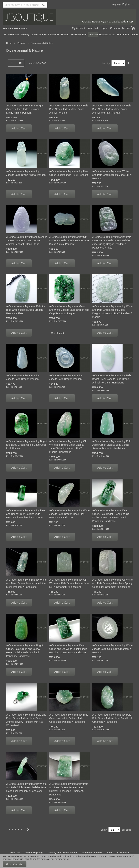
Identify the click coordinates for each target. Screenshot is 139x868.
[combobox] (25, 5)
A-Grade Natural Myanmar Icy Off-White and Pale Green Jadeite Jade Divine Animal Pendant (69, 240)
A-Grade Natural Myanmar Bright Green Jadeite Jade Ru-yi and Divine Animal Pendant (25, 109)
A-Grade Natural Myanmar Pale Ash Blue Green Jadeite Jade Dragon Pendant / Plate (26, 310)
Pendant (22, 43)
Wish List (93, 28)
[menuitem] (5, 35)
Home (9, 43)
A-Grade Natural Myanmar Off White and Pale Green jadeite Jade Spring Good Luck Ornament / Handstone (112, 583)
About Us (15, 853)
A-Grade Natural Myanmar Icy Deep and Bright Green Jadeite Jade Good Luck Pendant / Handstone (26, 514)
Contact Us (123, 853)
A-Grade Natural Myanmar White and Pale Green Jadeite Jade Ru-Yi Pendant (112, 175)
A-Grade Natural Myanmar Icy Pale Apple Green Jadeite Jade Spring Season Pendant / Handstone (112, 445)
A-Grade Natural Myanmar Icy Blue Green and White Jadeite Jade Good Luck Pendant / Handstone (69, 718)
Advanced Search (92, 853)
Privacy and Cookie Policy (62, 853)
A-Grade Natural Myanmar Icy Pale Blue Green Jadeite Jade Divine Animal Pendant (69, 109)
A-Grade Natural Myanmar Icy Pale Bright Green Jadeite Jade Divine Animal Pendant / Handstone (112, 379)
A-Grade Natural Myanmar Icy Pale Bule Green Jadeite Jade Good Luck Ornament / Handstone (112, 718)
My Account (78, 28)
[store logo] (69, 17)
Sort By (106, 63)
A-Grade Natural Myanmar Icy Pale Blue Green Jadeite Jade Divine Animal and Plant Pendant (112, 109)
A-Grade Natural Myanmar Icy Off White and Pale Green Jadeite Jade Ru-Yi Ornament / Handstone (69, 583)
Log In (104, 28)
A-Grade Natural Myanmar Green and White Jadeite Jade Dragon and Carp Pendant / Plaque (69, 310)
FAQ (109, 853)
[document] (69, 861)
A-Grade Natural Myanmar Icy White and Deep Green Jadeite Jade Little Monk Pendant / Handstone (26, 583)
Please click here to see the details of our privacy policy (40, 859)
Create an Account (120, 28)
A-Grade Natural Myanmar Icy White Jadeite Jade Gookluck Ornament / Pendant (112, 649)
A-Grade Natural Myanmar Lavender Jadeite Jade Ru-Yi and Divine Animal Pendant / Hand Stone (26, 240)
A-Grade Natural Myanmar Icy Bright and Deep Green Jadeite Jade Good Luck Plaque (26, 445)
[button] (128, 5)
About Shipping (34, 853)
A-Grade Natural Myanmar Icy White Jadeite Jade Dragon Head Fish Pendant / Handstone (69, 514)
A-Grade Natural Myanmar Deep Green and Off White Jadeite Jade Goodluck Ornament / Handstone (68, 649)
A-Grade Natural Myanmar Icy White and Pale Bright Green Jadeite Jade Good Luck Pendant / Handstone (26, 787)
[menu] (69, 35)
